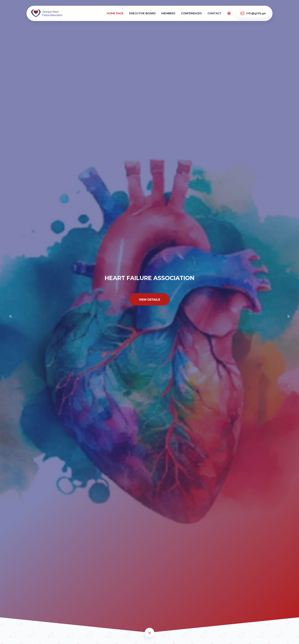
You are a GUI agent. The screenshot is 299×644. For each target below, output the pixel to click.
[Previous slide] (10, 316)
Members (168, 13)
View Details (149, 300)
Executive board (142, 13)
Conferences (191, 13)
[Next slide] (289, 316)
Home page (115, 13)
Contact (214, 13)
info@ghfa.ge (253, 13)
